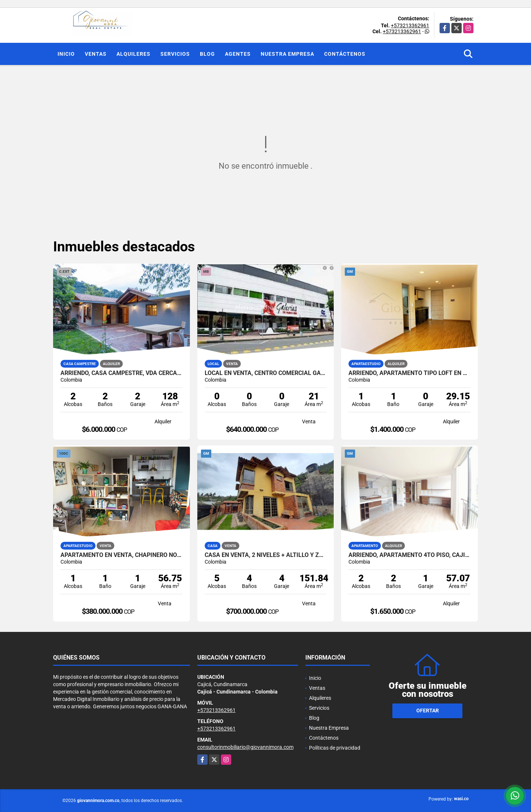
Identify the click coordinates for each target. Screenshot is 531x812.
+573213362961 (410, 25)
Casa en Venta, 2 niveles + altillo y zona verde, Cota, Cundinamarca (266, 555)
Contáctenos (345, 54)
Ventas (96, 54)
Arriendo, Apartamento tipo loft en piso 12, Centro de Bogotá (409, 373)
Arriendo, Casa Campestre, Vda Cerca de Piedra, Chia (122, 373)
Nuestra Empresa (287, 54)
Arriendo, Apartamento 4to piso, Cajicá (409, 555)
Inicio (66, 54)
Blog (207, 54)
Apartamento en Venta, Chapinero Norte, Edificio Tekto (122, 555)
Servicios (175, 54)
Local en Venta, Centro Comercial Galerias (266, 373)
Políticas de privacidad (335, 748)
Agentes (238, 54)
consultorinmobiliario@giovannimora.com (245, 747)
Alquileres (133, 54)
